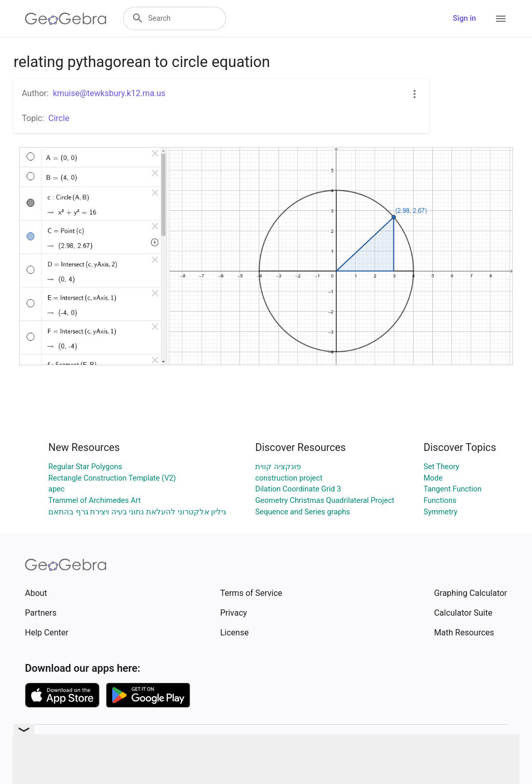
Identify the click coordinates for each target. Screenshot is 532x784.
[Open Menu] (501, 19)
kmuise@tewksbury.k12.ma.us (109, 93)
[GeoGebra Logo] (66, 19)
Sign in (464, 18)
